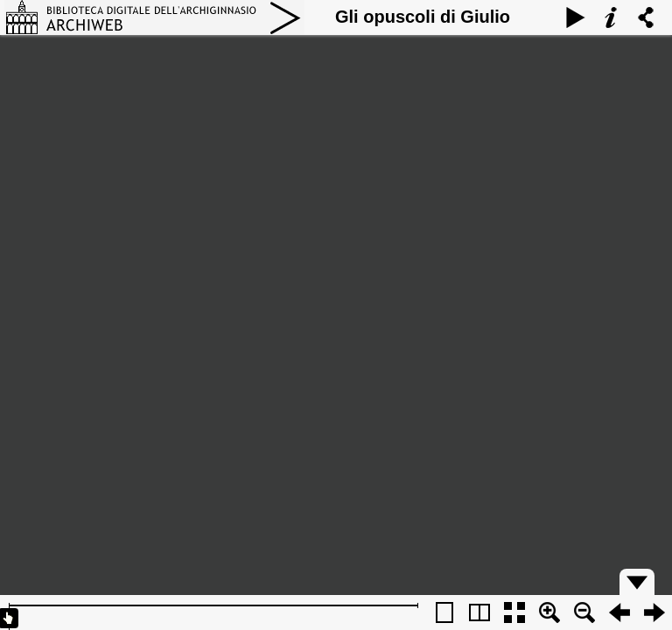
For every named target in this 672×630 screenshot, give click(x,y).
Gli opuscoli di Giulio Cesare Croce (423, 33)
